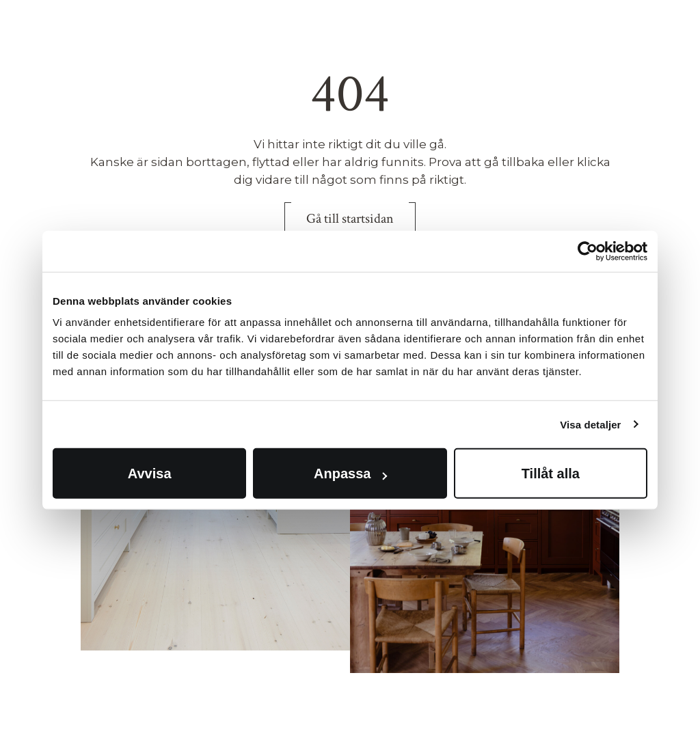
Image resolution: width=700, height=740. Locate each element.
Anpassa (350, 474)
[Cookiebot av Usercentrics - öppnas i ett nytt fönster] (588, 251)
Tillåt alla (551, 474)
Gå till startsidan (350, 219)
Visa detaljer (590, 424)
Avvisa (150, 474)
